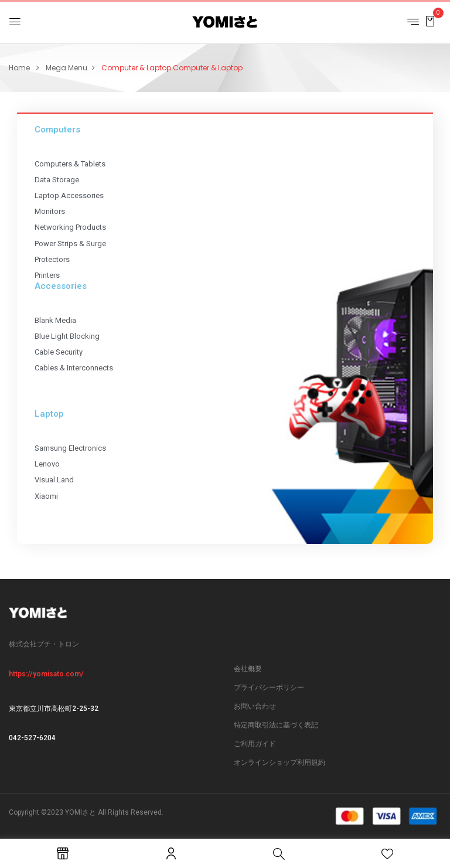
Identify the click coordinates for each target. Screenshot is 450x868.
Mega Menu (67, 68)
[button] (430, 21)
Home (19, 68)
